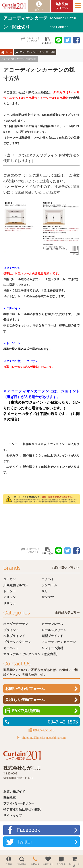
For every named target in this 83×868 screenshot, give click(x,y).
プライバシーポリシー (19, 803)
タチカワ (10, 579)
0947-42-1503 (63, 722)
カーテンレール (52, 624)
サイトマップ (13, 815)
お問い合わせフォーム (25, 689)
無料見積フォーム (62, 6)
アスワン (10, 597)
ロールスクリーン (54, 630)
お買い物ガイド (14, 791)
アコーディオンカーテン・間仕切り (37, 52)
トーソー (10, 591)
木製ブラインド (14, 636)
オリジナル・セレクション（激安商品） (31, 654)
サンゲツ (48, 597)
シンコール (49, 585)
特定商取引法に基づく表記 (22, 810)
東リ (45, 591)
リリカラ (10, 603)
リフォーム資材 (52, 648)
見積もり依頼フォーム (25, 700)
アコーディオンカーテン (59, 642)
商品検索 (10, 797)
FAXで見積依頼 (26, 711)
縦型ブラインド (52, 636)
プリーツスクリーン (17, 642)
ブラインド (11, 630)
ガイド (39, 10)
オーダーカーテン (16, 624)
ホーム (9, 52)
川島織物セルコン (16, 585)
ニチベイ (48, 579)
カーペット (11, 648)
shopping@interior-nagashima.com (44, 738)
